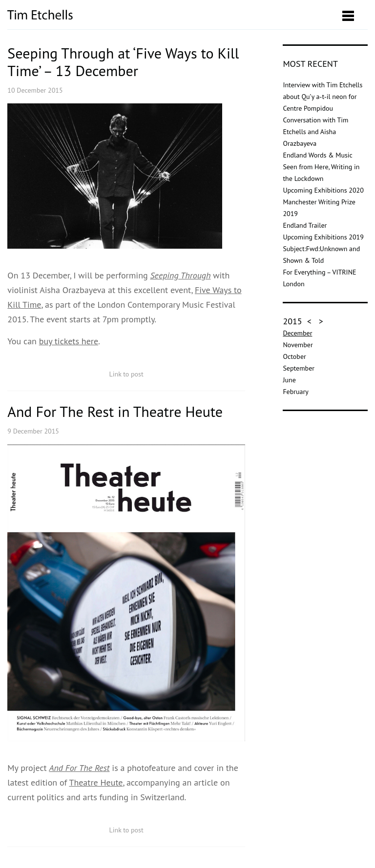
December (297, 333)
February (295, 392)
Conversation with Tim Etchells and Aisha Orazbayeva (315, 132)
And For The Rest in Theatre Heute (115, 411)
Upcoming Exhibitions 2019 (323, 237)
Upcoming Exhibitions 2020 (323, 190)
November (298, 345)
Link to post (126, 374)
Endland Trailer (305, 225)
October (294, 356)
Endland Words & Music (318, 155)
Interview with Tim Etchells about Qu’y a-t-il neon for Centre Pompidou (323, 97)
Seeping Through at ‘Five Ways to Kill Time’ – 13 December (123, 62)
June (289, 380)
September (299, 368)
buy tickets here (69, 341)
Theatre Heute (96, 782)
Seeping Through (180, 275)
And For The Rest (79, 768)
